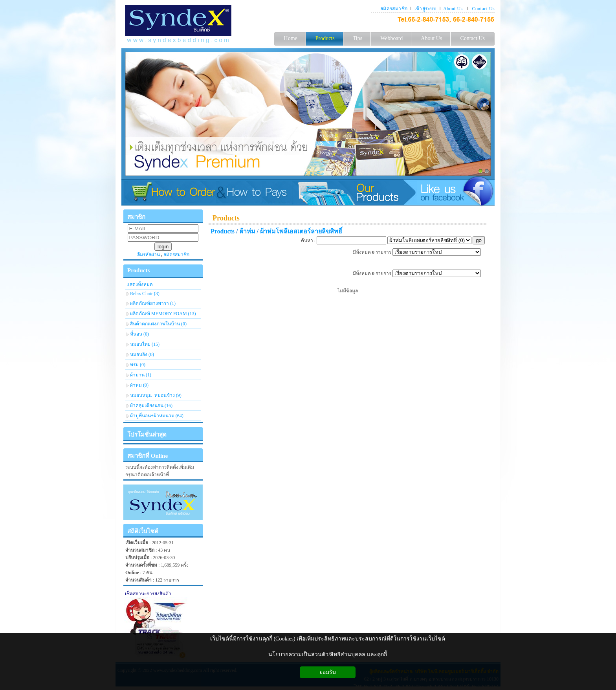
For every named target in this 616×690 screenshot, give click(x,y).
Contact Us (483, 9)
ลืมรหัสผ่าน (148, 255)
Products (226, 218)
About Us (453, 9)
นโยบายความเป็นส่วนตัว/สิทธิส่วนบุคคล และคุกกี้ (327, 654)
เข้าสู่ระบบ (426, 9)
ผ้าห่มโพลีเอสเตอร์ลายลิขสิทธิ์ (301, 231)
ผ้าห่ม (247, 231)
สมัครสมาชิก (394, 9)
